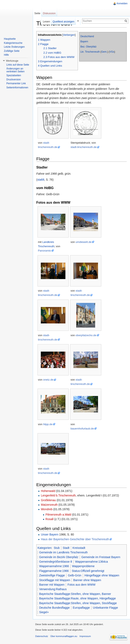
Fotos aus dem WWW (81, 585)
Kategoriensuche (13, 43)
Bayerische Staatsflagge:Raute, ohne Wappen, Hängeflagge (78, 598)
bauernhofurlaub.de (82, 429)
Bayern (84, 42)
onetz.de (48, 380)
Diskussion (49, 13)
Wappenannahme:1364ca (91, 562)
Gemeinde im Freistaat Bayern (101, 557)
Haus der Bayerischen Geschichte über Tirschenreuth (75, 539)
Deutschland (87, 36)
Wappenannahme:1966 (54, 566)
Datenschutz (42, 636)
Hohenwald (48, 491)
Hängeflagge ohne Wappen (102, 575)
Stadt (66, 548)
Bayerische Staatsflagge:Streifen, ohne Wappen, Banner (75, 594)
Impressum (85, 636)
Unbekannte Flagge (105, 608)
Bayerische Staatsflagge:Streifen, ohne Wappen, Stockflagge (78, 603)
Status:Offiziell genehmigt (88, 571)
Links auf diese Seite (18, 65)
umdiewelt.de (84, 242)
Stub (57, 548)
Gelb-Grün (75, 575)
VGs (112, 52)
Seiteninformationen (17, 88)
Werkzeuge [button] (12, 61)
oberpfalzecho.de (86, 335)
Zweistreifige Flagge (52, 575)
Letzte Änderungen (14, 47)
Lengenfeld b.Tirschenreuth (58, 495)
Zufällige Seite (12, 51)
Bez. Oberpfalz (88, 47)
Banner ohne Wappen (87, 580)
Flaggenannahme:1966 (54, 571)
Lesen (46, 21)
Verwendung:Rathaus (53, 589)
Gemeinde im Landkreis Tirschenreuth (63, 552)
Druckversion (14, 80)
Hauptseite (10, 39)
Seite (37, 13)
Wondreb (47, 509)
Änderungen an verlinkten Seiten (15, 70)
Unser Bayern (50, 534)
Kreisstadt (79, 548)
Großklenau (48, 500)
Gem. (104, 52)
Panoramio (44, 251)
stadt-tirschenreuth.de (84, 147)
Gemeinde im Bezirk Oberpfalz (59, 557)
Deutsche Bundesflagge (54, 608)
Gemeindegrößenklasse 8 (56, 562)
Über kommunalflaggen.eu (64, 636)
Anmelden (122, 3)
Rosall (50, 519)
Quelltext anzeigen (64, 21)
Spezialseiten (14, 75)
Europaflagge (81, 608)
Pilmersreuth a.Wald (58, 515)
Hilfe (6, 55)
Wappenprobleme (83, 566)
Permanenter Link (16, 83)
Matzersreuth (49, 505)
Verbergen (69, 35)
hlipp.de (48, 424)
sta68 (41, 180)
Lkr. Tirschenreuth (90, 52)
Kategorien (44, 548)
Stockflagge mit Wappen (55, 580)
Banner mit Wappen (52, 585)
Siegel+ (44, 612)
